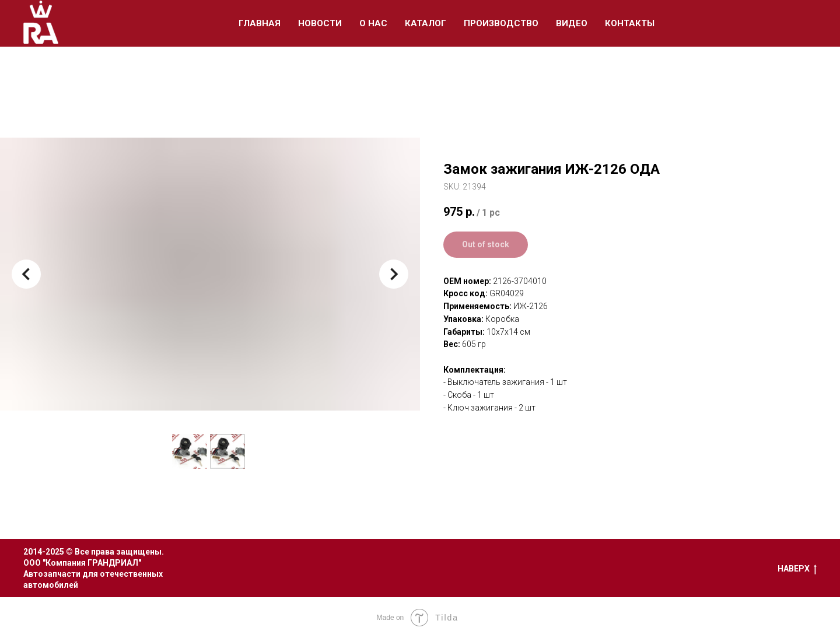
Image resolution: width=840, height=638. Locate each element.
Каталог (426, 23)
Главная (260, 23)
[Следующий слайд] (394, 274)
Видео (572, 23)
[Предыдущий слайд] (26, 274)
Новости (320, 23)
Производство (501, 23)
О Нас (373, 23)
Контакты (630, 23)
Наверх (797, 569)
